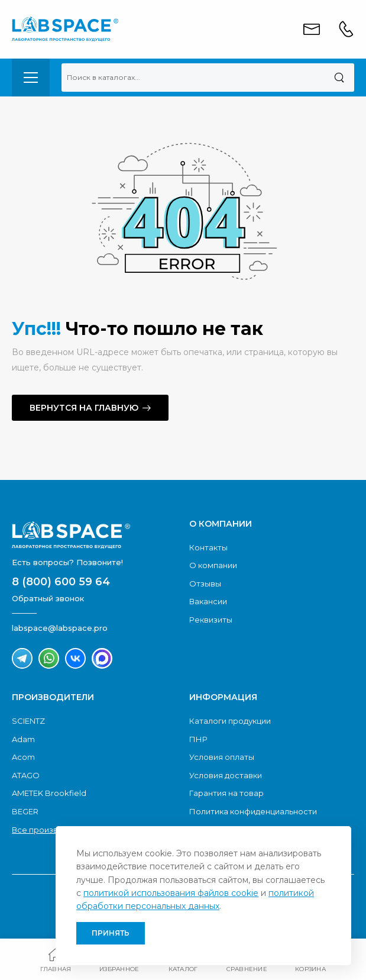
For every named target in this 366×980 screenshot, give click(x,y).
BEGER (25, 811)
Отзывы (205, 584)
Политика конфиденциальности (253, 811)
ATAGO (26, 775)
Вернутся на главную (84, 408)
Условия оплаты (222, 757)
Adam (23, 739)
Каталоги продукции (230, 721)
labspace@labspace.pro (60, 628)
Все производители (52, 830)
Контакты (208, 547)
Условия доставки (226, 775)
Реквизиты (211, 620)
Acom (23, 757)
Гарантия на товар (226, 793)
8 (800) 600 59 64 (61, 582)
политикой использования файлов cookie (171, 893)
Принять (111, 933)
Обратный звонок (48, 598)
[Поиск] (339, 78)
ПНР (198, 739)
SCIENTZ (28, 721)
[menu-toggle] (31, 78)
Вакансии (208, 601)
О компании (213, 565)
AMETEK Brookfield (49, 793)
